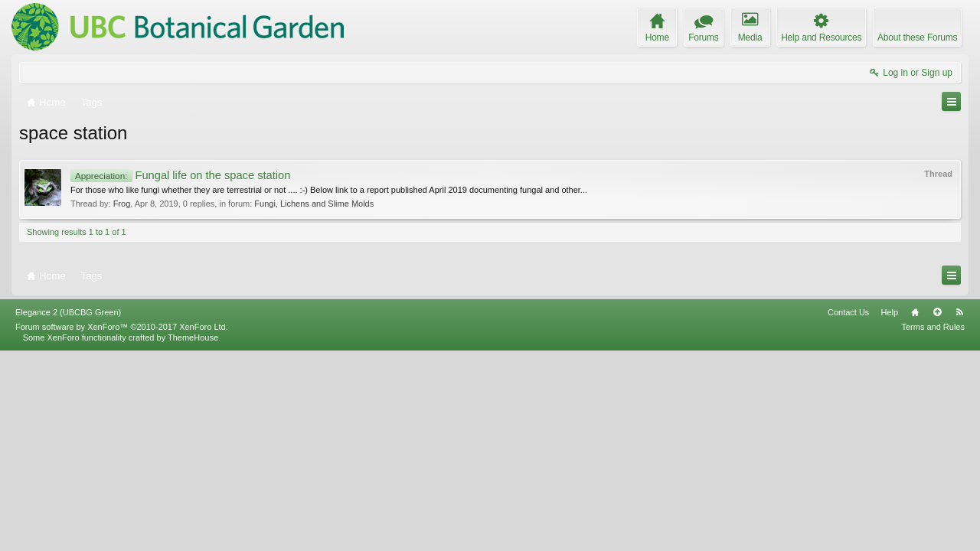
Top (937, 512)
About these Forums (917, 37)
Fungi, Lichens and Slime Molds (314, 204)
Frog (122, 204)
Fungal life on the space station (180, 175)
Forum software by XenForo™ (122, 527)
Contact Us (848, 512)
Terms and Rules (933, 527)
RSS (959, 512)
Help (889, 512)
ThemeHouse (193, 537)
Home (915, 512)
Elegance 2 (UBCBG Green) (68, 512)
